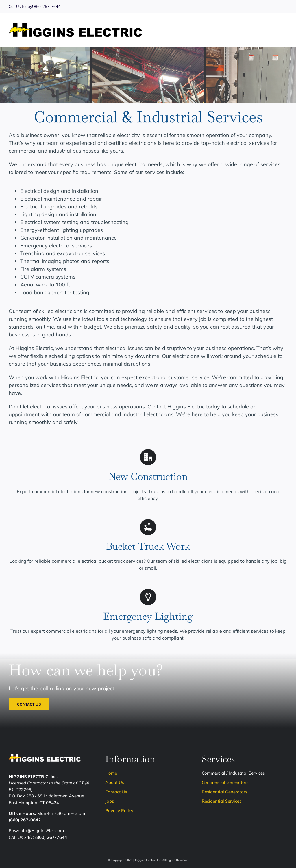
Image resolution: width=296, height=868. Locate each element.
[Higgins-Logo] (76, 25)
